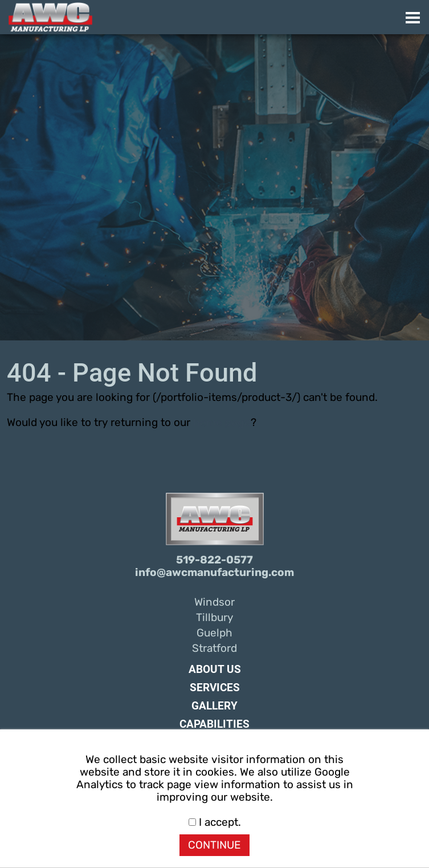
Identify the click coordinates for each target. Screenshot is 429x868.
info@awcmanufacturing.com (215, 573)
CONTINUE (215, 845)
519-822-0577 (215, 560)
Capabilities (215, 724)
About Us (215, 670)
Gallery (215, 706)
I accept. (215, 822)
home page (222, 423)
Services (215, 688)
